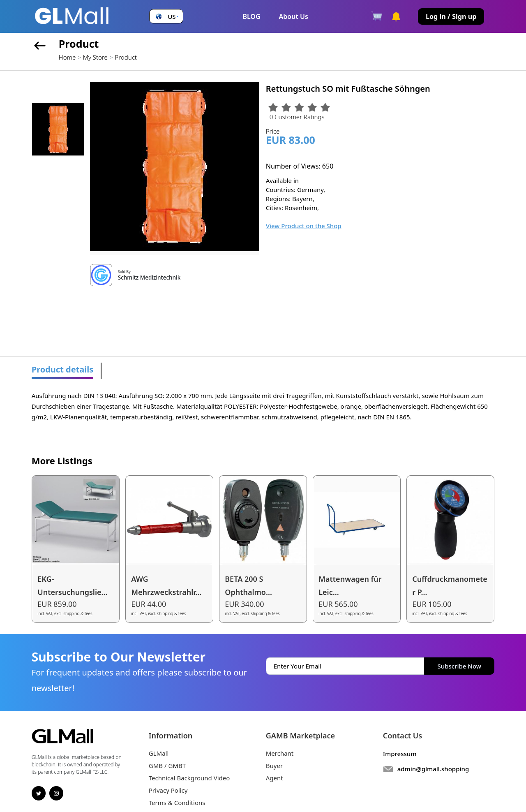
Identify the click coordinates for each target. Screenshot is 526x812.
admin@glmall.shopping (433, 769)
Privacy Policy (168, 790)
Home (67, 57)
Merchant (280, 753)
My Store (95, 57)
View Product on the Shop (304, 226)
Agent (275, 778)
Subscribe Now (459, 666)
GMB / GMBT (167, 766)
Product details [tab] (63, 369)
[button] (166, 17)
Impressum (400, 754)
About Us (294, 16)
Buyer (274, 766)
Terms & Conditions (177, 803)
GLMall (159, 753)
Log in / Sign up (451, 16)
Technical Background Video (189, 778)
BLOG (251, 16)
